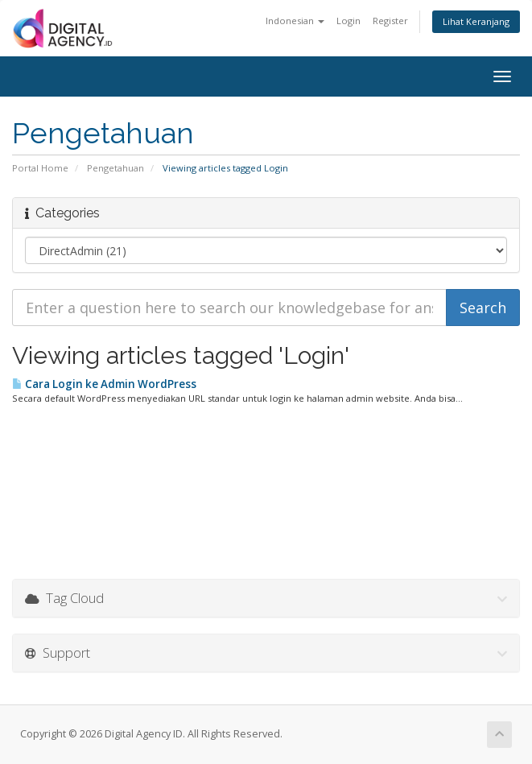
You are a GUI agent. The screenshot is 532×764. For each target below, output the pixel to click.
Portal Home (40, 168)
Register (390, 21)
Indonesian (295, 21)
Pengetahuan (115, 168)
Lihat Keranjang (476, 21)
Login (348, 21)
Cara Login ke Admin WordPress (104, 384)
